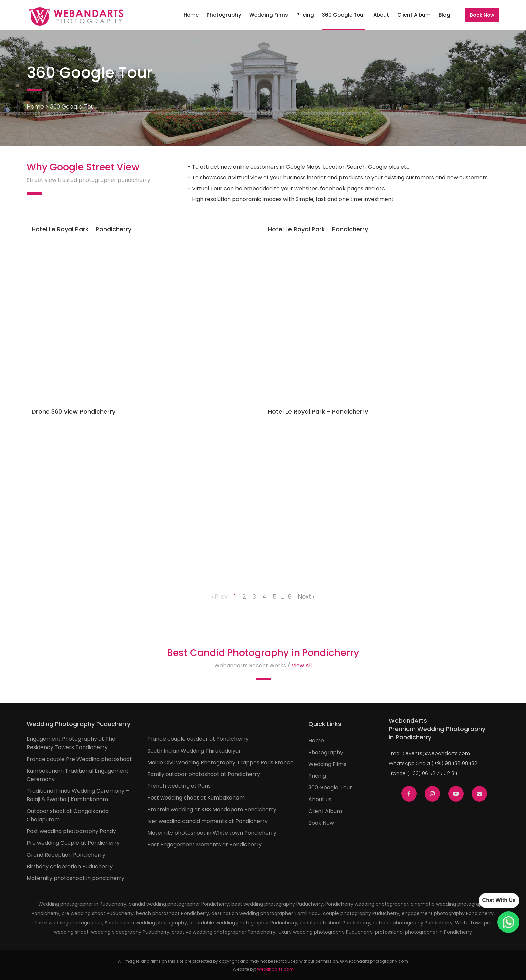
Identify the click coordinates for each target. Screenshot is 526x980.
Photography (224, 15)
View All (302, 665)
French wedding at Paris (179, 786)
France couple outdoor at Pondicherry (198, 739)
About (381, 15)
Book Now (482, 15)
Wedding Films (269, 15)
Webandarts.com (275, 969)
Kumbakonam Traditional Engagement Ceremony (78, 775)
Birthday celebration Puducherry (70, 866)
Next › (306, 596)
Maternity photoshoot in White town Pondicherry (212, 833)
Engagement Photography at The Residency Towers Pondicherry (71, 743)
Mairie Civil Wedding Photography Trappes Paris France (220, 762)
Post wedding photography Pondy (71, 831)
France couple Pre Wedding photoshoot (79, 759)
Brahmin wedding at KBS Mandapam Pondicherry (212, 809)
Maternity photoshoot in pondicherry (75, 878)
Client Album (414, 15)
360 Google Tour (344, 15)
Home (191, 15)
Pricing (305, 15)
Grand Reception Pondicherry (66, 855)
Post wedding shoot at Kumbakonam (196, 798)
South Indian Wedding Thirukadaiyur (194, 751)
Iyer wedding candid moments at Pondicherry (207, 821)
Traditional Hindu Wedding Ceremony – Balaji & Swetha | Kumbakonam (78, 795)
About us (320, 799)
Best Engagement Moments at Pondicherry (204, 845)
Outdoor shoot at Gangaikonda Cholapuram (68, 815)
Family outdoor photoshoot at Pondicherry (204, 774)
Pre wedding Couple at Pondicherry (73, 843)
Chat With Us (499, 900)
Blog (444, 15)
